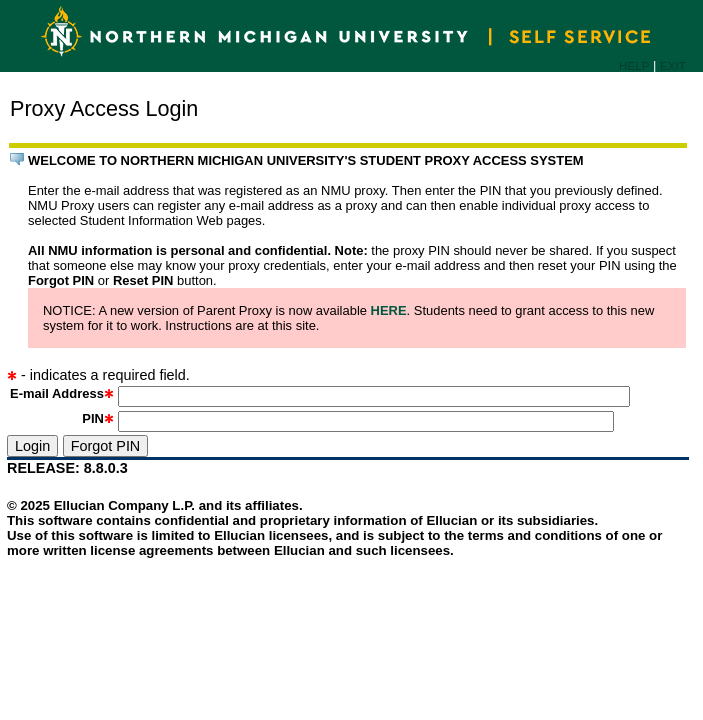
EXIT (673, 65)
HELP (634, 65)
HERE (389, 310)
